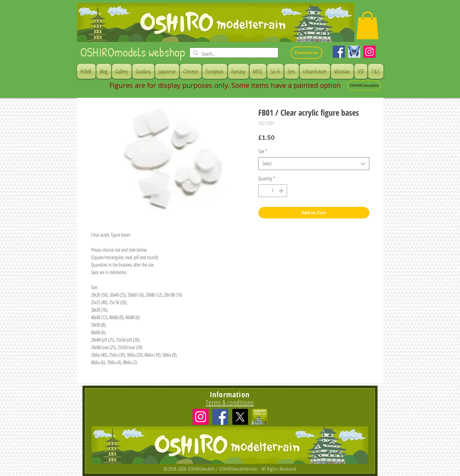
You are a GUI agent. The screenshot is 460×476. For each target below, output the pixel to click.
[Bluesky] (354, 52)
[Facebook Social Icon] (220, 417)
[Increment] (282, 191)
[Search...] (233, 54)
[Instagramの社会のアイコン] (201, 417)
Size (263, 151)
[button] (367, 25)
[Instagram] (369, 52)
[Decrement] (264, 191)
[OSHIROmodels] (364, 85)
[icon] (260, 417)
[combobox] (314, 163)
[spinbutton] (273, 191)
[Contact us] (306, 53)
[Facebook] (339, 52)
